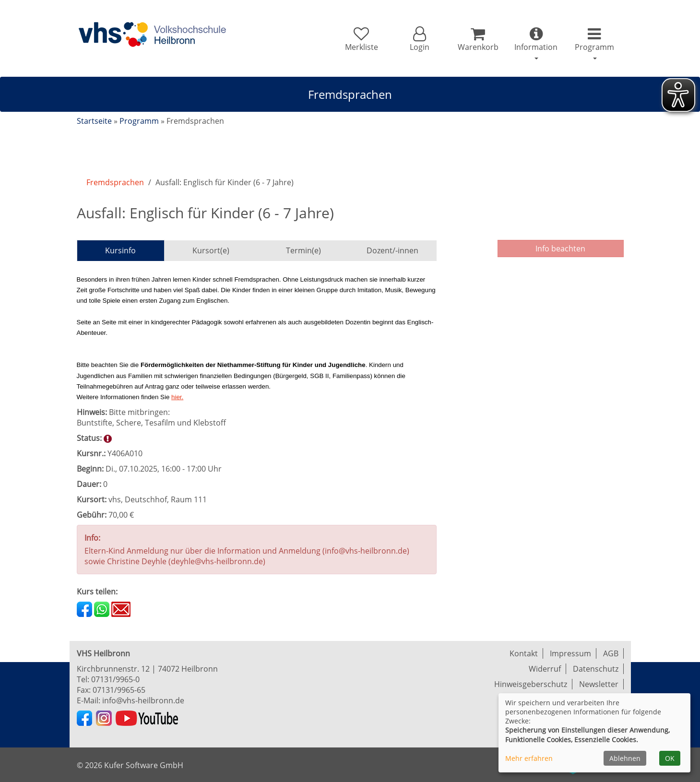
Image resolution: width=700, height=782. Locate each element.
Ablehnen (625, 758)
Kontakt (524, 653)
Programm (139, 121)
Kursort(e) (211, 250)
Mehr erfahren (529, 758)
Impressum (570, 653)
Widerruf (545, 669)
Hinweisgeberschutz (531, 684)
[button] (420, 39)
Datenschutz (596, 669)
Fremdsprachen (115, 182)
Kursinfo (120, 250)
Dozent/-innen (392, 250)
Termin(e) (303, 250)
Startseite (94, 121)
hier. (177, 397)
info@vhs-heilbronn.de (143, 700)
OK (670, 758)
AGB (611, 653)
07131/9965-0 (115, 679)
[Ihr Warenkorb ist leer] (478, 39)
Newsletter (599, 684)
